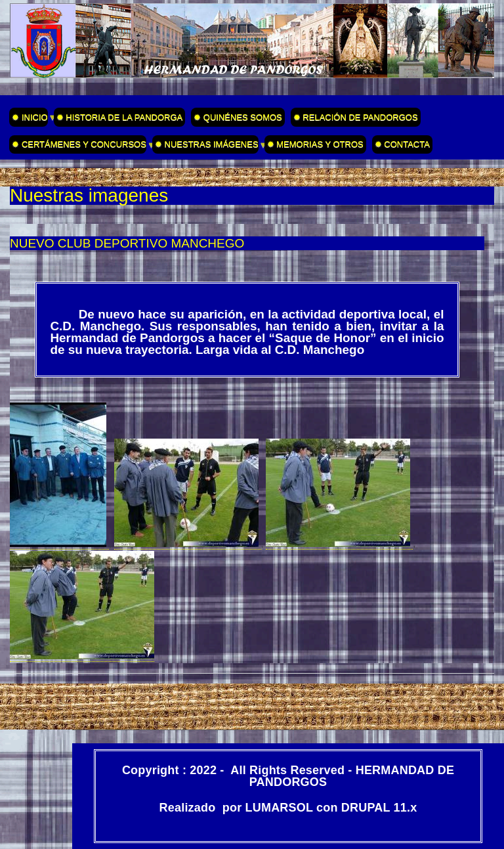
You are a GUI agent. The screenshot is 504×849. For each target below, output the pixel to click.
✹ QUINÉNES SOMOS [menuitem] (238, 117)
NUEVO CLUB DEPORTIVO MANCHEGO (127, 243)
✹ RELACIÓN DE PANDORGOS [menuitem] (356, 117)
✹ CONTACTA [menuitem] (402, 144)
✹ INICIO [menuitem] (28, 120)
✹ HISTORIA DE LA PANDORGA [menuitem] (120, 117)
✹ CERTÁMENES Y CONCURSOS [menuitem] (78, 146)
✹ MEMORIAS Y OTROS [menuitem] (315, 144)
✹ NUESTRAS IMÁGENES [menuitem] (205, 146)
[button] (59, 544)
